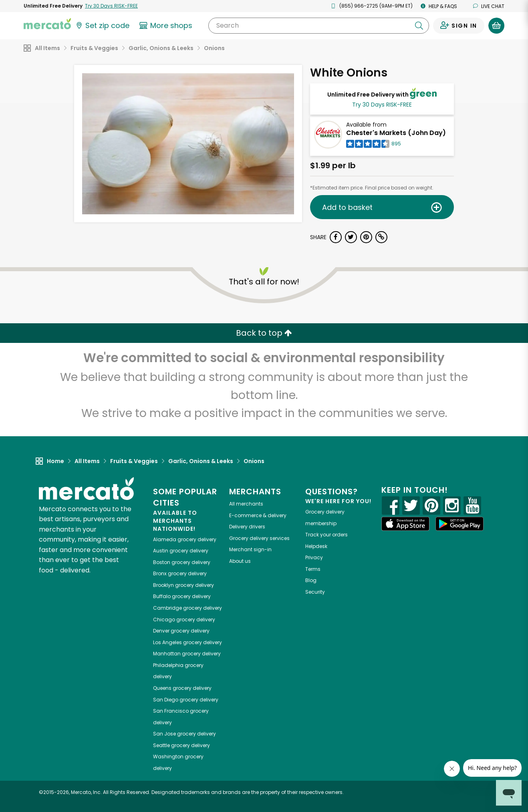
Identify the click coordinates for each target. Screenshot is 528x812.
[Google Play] (459, 524)
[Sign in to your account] (459, 26)
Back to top (264, 333)
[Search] (319, 26)
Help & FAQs (439, 6)
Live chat (489, 6)
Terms (313, 569)
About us (240, 561)
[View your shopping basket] (496, 26)
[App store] (405, 524)
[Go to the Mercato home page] (47, 23)
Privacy (314, 557)
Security (315, 592)
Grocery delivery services (259, 538)
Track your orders (326, 535)
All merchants (246, 504)
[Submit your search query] (419, 26)
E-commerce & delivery (258, 515)
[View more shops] (167, 26)
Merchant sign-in (250, 549)
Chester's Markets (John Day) (396, 133)
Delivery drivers (247, 527)
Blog (311, 580)
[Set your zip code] (102, 26)
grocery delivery (185, 539)
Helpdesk (316, 546)
